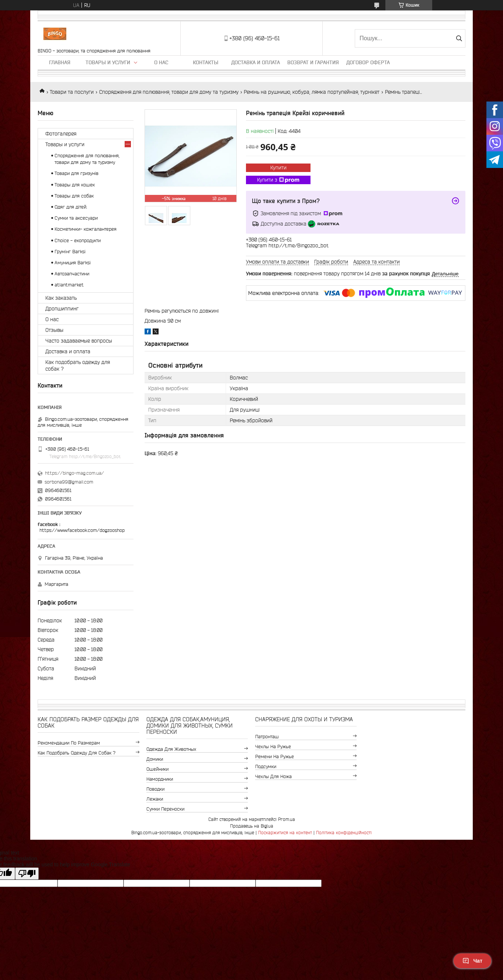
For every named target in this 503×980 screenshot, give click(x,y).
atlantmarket (69, 285)
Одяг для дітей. (71, 207)
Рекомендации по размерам (69, 743)
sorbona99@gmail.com (69, 482)
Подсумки (266, 766)
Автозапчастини (72, 274)
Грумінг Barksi (70, 252)
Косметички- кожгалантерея (86, 229)
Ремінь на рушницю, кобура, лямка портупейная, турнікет (312, 92)
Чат (472, 961)
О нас (161, 62)
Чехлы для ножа (273, 776)
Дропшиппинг (62, 309)
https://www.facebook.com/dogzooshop (82, 530)
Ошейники (157, 769)
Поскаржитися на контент (285, 833)
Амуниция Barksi (73, 263)
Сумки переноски (165, 809)
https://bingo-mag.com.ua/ (74, 473)
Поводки (155, 789)
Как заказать (61, 298)
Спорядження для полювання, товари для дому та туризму (169, 92)
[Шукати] (459, 38)
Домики (155, 759)
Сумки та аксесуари (76, 218)
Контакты (206, 62)
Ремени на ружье (275, 757)
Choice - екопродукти (78, 240)
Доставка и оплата (256, 62)
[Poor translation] (27, 874)
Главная (60, 62)
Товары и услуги (108, 62)
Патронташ (267, 737)
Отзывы (54, 330)
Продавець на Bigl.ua (252, 826)
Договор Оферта (368, 62)
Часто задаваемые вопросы (79, 341)
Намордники (160, 779)
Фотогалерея (61, 134)
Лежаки (155, 799)
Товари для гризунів (77, 173)
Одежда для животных (171, 749)
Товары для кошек (75, 185)
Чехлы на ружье (273, 747)
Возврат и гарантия (313, 62)
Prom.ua (287, 819)
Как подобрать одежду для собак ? (78, 365)
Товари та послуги (72, 92)
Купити (278, 168)
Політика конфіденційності (344, 833)
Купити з (278, 180)
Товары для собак (74, 196)
